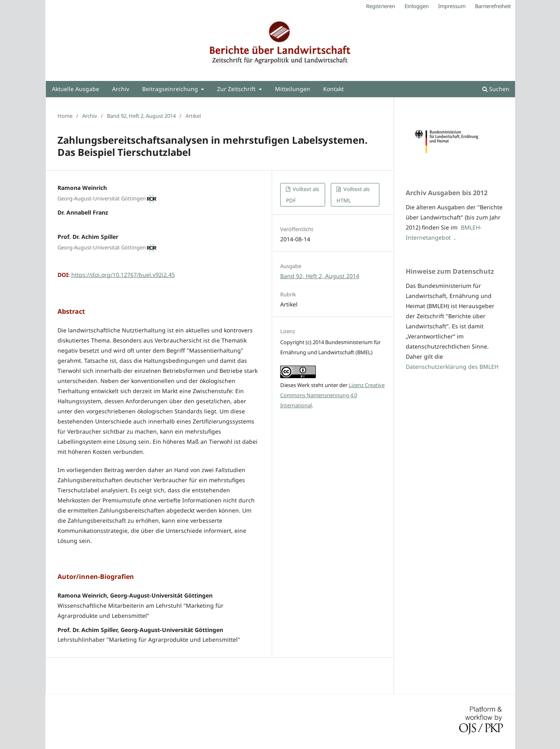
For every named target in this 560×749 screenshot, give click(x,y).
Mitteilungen (293, 89)
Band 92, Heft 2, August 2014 (141, 116)
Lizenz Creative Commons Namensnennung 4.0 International (332, 395)
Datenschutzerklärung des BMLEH (452, 367)
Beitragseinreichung (171, 89)
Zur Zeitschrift (237, 89)
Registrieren (381, 6)
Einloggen (417, 6)
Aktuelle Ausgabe (76, 89)
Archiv (121, 89)
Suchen (496, 89)
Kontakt (333, 89)
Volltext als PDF (302, 195)
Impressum (452, 6)
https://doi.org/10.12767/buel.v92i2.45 (123, 275)
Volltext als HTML (353, 195)
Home (65, 116)
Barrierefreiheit (493, 6)
